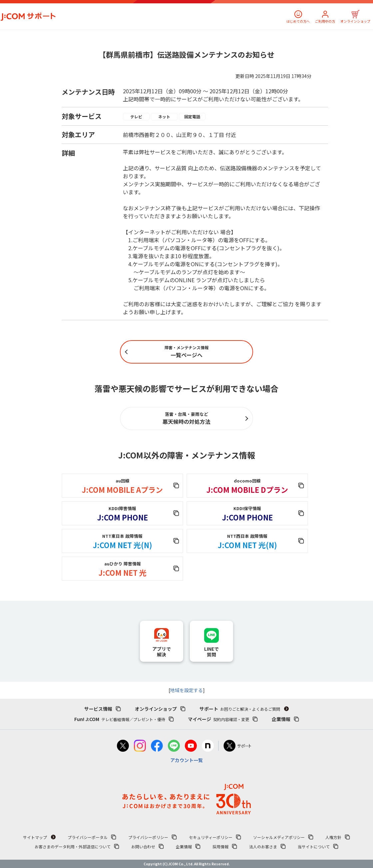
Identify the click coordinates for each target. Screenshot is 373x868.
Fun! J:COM (120, 719)
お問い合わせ (143, 847)
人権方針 (333, 837)
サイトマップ (35, 837)
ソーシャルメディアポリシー (279, 837)
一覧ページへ (186, 352)
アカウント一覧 (186, 760)
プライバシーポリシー (148, 837)
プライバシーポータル (88, 837)
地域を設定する (186, 690)
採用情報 (220, 847)
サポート (240, 709)
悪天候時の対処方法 (186, 418)
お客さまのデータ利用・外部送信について (73, 847)
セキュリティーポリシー (211, 837)
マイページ (218, 719)
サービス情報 (98, 709)
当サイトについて (314, 847)
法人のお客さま (263, 847)
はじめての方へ (298, 21)
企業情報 (281, 719)
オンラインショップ (355, 21)
